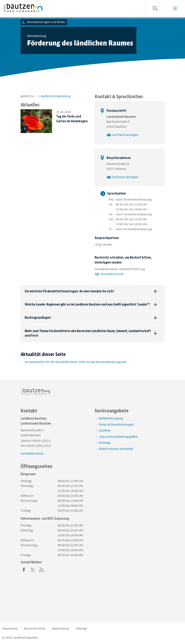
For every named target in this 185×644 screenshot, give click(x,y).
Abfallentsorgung (111, 418)
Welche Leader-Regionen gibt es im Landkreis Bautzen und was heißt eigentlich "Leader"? (87, 304)
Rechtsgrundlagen (38, 318)
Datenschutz (61, 628)
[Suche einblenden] (155, 8)
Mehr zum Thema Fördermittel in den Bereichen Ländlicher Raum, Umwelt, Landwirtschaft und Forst (88, 333)
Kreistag (104, 442)
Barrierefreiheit (35, 628)
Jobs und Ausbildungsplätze (118, 436)
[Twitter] (33, 569)
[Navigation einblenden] (175, 8)
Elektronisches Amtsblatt (116, 449)
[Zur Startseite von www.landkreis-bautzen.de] (23, 8)
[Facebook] (24, 569)
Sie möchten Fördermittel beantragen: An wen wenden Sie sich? (69, 291)
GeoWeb (105, 430)
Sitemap (81, 628)
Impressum (10, 628)
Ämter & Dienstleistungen (116, 424)
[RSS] (42, 569)
